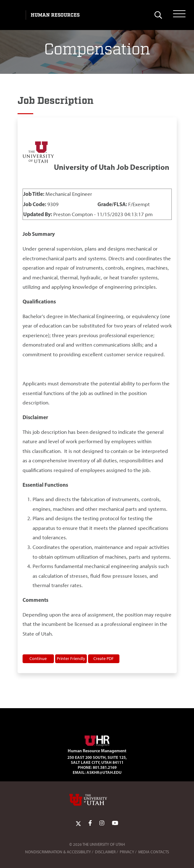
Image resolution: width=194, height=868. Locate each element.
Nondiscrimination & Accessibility (58, 852)
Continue (38, 658)
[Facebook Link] (90, 823)
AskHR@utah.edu (104, 772)
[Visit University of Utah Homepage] (15, 15)
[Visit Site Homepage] (97, 740)
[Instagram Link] (102, 823)
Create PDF (104, 658)
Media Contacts (154, 852)
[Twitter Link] (78, 823)
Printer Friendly (71, 658)
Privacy (127, 852)
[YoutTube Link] (115, 823)
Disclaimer (105, 852)
